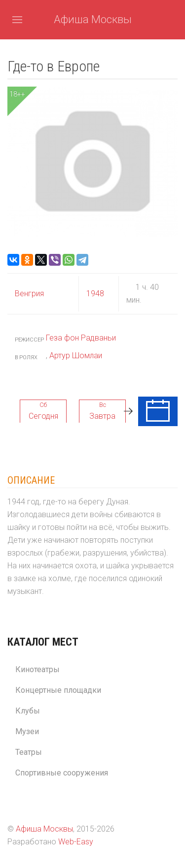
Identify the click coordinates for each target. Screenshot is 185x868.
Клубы (28, 711)
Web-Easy (76, 842)
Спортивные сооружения (62, 773)
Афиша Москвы (93, 19)
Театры (29, 752)
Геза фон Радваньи (81, 338)
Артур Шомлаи (76, 356)
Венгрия (29, 294)
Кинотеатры (37, 669)
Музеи (27, 731)
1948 (95, 294)
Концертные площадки (58, 690)
